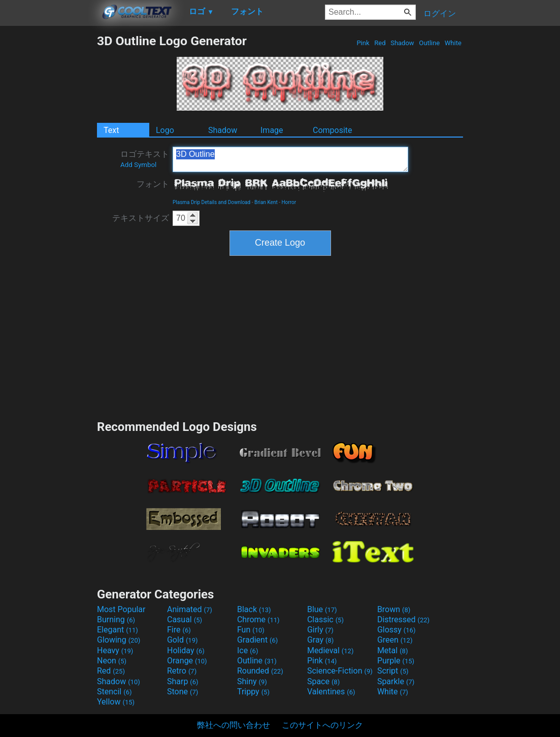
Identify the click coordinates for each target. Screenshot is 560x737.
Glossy (397, 630)
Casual (185, 619)
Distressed (403, 619)
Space (323, 681)
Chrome (258, 619)
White (453, 43)
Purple (396, 661)
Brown (394, 609)
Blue (322, 609)
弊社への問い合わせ (234, 725)
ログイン (440, 13)
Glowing (119, 640)
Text (111, 130)
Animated (190, 609)
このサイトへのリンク (322, 725)
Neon (112, 661)
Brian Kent (266, 202)
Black (254, 609)
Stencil (114, 692)
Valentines (331, 692)
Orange (187, 661)
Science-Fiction (340, 671)
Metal (393, 650)
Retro (182, 671)
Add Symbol (138, 165)
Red (380, 43)
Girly (320, 630)
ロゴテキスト (145, 159)
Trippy (253, 692)
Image (272, 130)
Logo (165, 130)
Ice (248, 650)
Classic (325, 619)
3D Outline (290, 159)
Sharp (183, 681)
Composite (333, 130)
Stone (183, 692)
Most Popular (121, 609)
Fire (179, 630)
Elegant (118, 630)
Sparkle (396, 681)
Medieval (331, 650)
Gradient (257, 640)
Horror (289, 202)
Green (395, 640)
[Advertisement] (48, 186)
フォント (153, 184)
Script (393, 671)
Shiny (252, 681)
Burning (116, 619)
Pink (363, 43)
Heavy (115, 650)
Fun (251, 630)
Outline (429, 43)
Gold (183, 640)
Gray (320, 640)
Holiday (186, 650)
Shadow (402, 43)
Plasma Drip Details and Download (211, 202)
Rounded (260, 671)
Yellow (116, 702)
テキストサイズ (141, 218)
